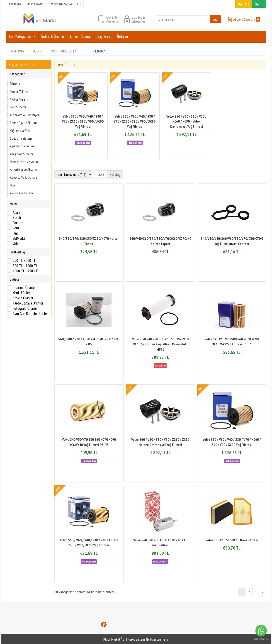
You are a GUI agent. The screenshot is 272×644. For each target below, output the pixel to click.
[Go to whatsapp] (261, 631)
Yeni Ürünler (21, 293)
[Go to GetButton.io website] (261, 639)
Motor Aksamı (19, 99)
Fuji (15, 233)
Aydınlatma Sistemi (23, 146)
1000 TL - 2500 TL (26, 271)
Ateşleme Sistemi (21, 154)
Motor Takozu (19, 92)
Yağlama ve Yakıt (21, 131)
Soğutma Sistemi (21, 138)
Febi (16, 228)
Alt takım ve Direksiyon (25, 115)
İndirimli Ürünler (24, 287)
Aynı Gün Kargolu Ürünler (30, 314)
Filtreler (15, 84)
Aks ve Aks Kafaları (22, 193)
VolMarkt (19, 238)
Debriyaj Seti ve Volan (24, 162)
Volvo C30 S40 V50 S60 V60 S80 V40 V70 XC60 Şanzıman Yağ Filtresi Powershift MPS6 (160, 344)
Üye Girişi (244, 4)
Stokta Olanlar (23, 298)
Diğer (13, 185)
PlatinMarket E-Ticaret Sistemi (124, 639)
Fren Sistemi (18, 107)
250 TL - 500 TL (24, 260)
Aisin (16, 212)
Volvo (17, 244)
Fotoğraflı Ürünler (25, 308)
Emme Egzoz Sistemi (24, 123)
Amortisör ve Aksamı (23, 169)
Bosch (17, 218)
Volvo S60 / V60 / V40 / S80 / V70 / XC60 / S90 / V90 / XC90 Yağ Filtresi (83, 121)
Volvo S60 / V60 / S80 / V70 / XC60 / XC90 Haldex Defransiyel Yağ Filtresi (186, 121)
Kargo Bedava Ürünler (28, 303)
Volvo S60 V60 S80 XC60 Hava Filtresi (232, 540)
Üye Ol (259, 4)
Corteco (18, 223)
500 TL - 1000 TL (25, 266)
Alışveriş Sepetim (247, 19)
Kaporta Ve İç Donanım (25, 177)
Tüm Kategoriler (20, 36)
